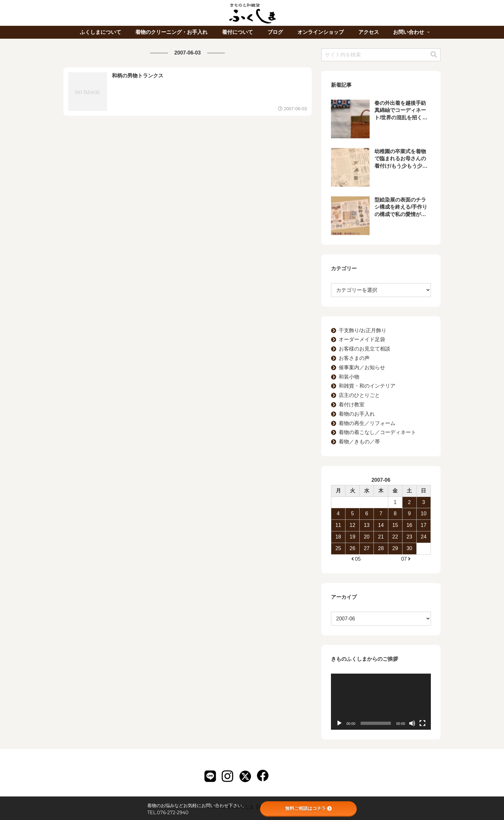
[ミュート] (412, 723)
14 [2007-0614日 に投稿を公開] (381, 525)
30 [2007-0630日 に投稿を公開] (409, 548)
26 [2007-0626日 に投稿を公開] (353, 548)
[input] (381, 55)
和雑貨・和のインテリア (367, 386)
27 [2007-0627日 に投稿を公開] (367, 548)
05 (355, 559)
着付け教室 (352, 405)
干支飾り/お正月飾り (363, 330)
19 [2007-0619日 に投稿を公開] (353, 537)
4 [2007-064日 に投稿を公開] (338, 514)
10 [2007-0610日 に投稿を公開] (424, 514)
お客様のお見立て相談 (364, 349)
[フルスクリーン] (422, 723)
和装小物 (349, 377)
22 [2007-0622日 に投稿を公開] (395, 537)
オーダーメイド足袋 (362, 339)
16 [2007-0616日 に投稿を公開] (409, 525)
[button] (434, 55)
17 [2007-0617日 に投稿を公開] (424, 525)
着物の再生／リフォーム (367, 423)
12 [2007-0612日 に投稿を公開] (353, 525)
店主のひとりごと (359, 395)
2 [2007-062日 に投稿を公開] (409, 502)
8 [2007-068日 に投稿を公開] (395, 514)
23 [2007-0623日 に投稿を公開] (409, 537)
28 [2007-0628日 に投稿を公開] (381, 548)
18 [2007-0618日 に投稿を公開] (338, 537)
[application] (381, 702)
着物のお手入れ (357, 414)
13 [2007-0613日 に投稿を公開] (367, 525)
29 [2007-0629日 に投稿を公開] (395, 548)
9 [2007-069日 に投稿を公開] (409, 514)
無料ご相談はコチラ (308, 808)
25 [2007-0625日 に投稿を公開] (338, 548)
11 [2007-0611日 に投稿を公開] (338, 525)
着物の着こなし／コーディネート (377, 432)
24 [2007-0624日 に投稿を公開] (424, 537)
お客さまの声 (354, 358)
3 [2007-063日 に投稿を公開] (424, 502)
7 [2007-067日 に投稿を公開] (381, 514)
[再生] (339, 723)
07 (406, 559)
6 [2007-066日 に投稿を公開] (367, 514)
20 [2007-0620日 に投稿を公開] (367, 537)
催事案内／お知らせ (362, 367)
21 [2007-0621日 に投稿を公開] (381, 537)
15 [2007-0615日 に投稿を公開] (395, 525)
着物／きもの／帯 (359, 442)
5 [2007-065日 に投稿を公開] (352, 514)
